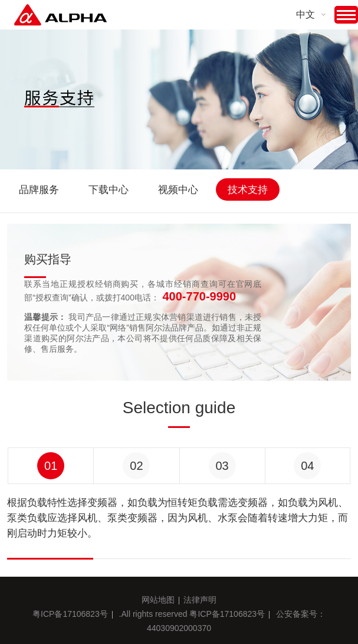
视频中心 (178, 190)
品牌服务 (39, 190)
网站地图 (158, 600)
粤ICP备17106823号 (70, 614)
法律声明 (200, 600)
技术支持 (248, 190)
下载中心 (109, 190)
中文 (306, 14)
